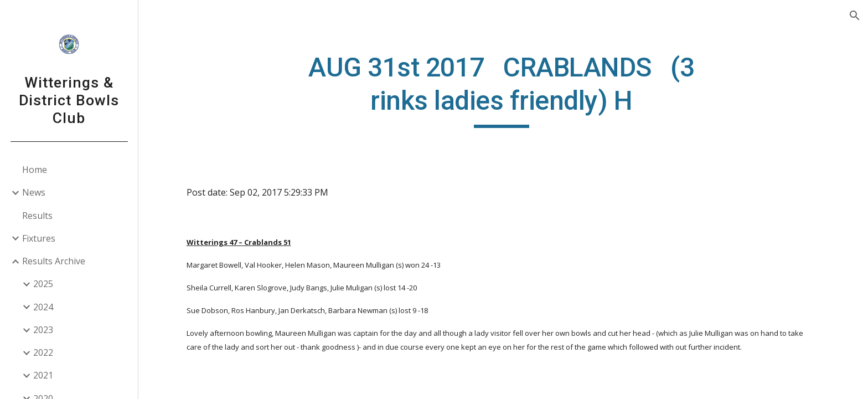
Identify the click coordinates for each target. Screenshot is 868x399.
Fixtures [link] (39, 238)
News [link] (34, 192)
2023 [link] (43, 330)
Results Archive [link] (54, 261)
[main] (503, 89)
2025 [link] (43, 284)
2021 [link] (43, 375)
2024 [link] (43, 307)
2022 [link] (43, 352)
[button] (855, 16)
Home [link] (35, 170)
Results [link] (37, 216)
